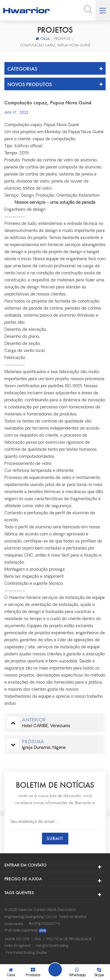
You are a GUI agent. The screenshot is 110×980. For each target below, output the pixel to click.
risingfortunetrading (52, 946)
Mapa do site (17, 939)
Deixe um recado (55, 970)
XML (38, 939)
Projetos (62, 39)
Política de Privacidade (69, 939)
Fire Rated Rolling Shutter (27, 953)
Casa (43, 39)
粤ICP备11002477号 (44, 924)
